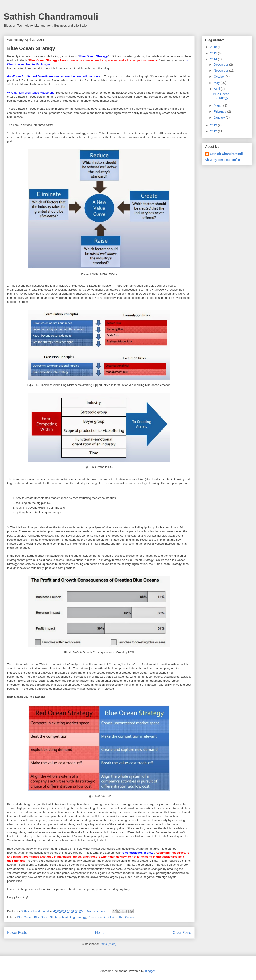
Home (100, 933)
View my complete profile (222, 160)
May (217, 83)
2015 (214, 53)
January (220, 117)
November (221, 71)
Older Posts (182, 933)
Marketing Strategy (74, 917)
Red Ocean (126, 917)
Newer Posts (17, 933)
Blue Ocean (25, 917)
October (220, 77)
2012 (214, 131)
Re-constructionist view (103, 917)
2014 (214, 59)
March (218, 105)
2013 (214, 125)
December (221, 65)
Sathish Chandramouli (51, 16)
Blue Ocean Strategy (31, 48)
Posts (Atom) (108, 944)
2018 (214, 47)
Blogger (150, 971)
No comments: (97, 911)
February (220, 111)
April (217, 89)
